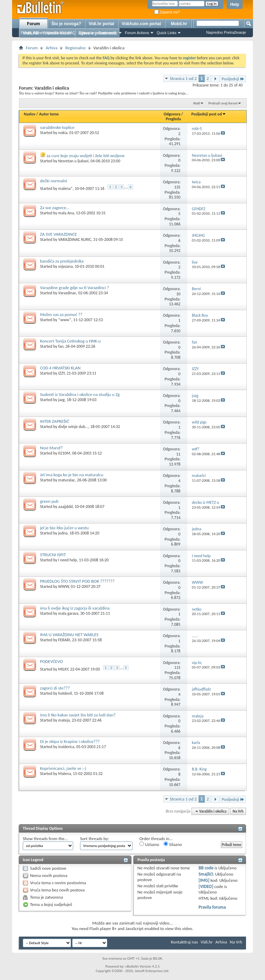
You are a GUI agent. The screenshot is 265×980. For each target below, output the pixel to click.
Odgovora (172, 114)
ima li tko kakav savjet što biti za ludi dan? (78, 715)
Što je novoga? (66, 24)
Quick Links (166, 33)
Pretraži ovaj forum (223, 103)
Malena (65, 774)
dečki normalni (53, 181)
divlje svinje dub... (73, 427)
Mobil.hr (179, 24)
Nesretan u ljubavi (73, 161)
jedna (63, 533)
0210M (64, 453)
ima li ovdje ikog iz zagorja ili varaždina (75, 608)
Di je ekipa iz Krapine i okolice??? (70, 741)
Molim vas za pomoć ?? (61, 314)
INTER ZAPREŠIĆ (55, 421)
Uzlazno (149, 844)
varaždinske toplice (57, 127)
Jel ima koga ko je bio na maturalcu (72, 475)
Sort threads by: (95, 839)
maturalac (67, 480)
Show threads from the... (45, 839)
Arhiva (51, 48)
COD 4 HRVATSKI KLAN (60, 368)
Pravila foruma (212, 907)
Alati (196, 103)
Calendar (87, 33)
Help (235, 4)
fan (61, 346)
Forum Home (32, 33)
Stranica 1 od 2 (183, 78)
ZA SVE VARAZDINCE (58, 234)
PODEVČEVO (51, 661)
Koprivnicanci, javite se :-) (63, 768)
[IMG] (204, 880)
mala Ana (66, 213)
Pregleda (174, 119)
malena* (66, 188)
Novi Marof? (51, 448)
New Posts (55, 33)
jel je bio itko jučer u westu (64, 528)
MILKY (63, 669)
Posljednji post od (209, 114)
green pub (49, 501)
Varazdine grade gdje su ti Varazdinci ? (75, 288)
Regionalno (75, 48)
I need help (68, 560)
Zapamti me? (167, 12)
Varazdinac (67, 293)
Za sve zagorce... (55, 208)
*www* (65, 320)
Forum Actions (137, 33)
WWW (64, 586)
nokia (63, 133)
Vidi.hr (207, 942)
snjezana (66, 266)
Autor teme (49, 114)
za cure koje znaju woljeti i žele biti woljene (86, 156)
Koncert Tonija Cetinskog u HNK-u (70, 341)
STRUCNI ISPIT (53, 555)
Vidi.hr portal (101, 24)
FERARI (64, 640)
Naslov (30, 114)
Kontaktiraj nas (184, 942)
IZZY (62, 373)
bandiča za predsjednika (62, 261)
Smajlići (205, 874)
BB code (206, 868)
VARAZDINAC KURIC (75, 239)
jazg (62, 400)
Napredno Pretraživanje (226, 32)
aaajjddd (66, 507)
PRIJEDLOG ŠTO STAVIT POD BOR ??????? (77, 581)
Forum (33, 24)
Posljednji (233, 79)
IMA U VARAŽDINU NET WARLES (69, 635)
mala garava (68, 613)
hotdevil (65, 693)
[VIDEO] (206, 886)
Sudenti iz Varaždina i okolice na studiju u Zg (80, 394)
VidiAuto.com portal (141, 24)
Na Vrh (238, 811)
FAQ (72, 33)
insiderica (66, 747)
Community (108, 33)
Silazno (173, 844)
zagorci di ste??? (55, 688)
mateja (64, 720)
